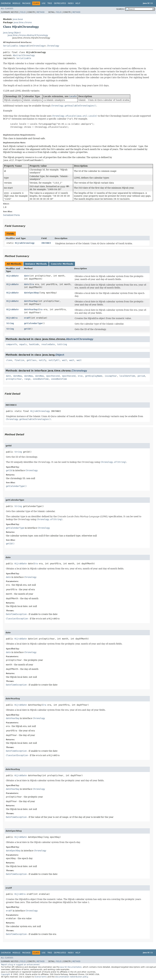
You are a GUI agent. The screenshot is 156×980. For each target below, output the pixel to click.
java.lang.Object (12, 33)
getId (27, 329)
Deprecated (60, 3)
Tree (50, 3)
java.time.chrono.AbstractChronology (28, 35)
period (141, 376)
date (27, 276)
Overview (6, 3)
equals (23, 344)
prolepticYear (14, 379)
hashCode (34, 344)
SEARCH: (120, 9)
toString (62, 344)
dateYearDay (31, 301)
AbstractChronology (24, 55)
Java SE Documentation (71, 967)
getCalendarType (33, 323)
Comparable (25, 46)
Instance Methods (36, 264)
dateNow (18, 376)
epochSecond (53, 376)
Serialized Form (11, 215)
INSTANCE (46, 243)
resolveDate (48, 344)
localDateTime (127, 376)
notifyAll (54, 360)
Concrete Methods (62, 264)
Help (78, 3)
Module (16, 3)
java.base (18, 19)
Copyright (6, 974)
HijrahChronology (25, 243)
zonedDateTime (41, 379)
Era (32, 284)
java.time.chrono (23, 22)
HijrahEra (12, 318)
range (27, 379)
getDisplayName (94, 376)
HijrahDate (12, 276)
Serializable (10, 46)
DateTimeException (16, 614)
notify (43, 360)
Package (26, 3)
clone (9, 360)
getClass (32, 360)
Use (44, 3)
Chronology (38, 46)
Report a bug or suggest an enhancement (20, 965)
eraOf (27, 318)
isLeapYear (111, 376)
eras (80, 376)
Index (71, 3)
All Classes (7, 9)
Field (23, 12)
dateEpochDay (31, 293)
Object (60, 355)
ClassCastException (17, 619)
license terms (41, 977)
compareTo (11, 344)
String (10, 323)
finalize (19, 360)
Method (41, 12)
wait (64, 360)
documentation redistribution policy (71, 977)
